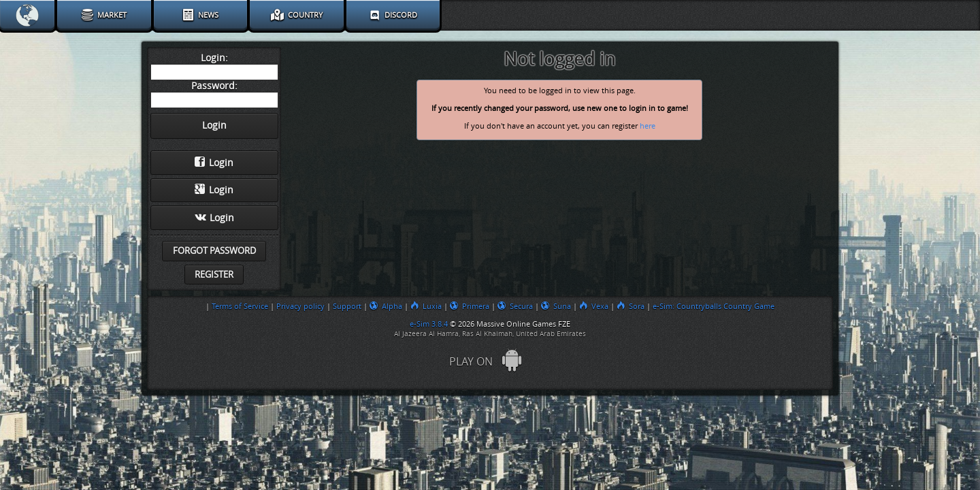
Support (347, 306)
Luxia (426, 306)
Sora (631, 306)
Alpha (386, 306)
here (648, 126)
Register (214, 275)
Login (214, 163)
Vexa (594, 306)
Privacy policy (300, 306)
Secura (515, 306)
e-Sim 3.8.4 (429, 324)
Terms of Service (240, 306)
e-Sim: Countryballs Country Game (714, 306)
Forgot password (214, 251)
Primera (470, 306)
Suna (556, 306)
